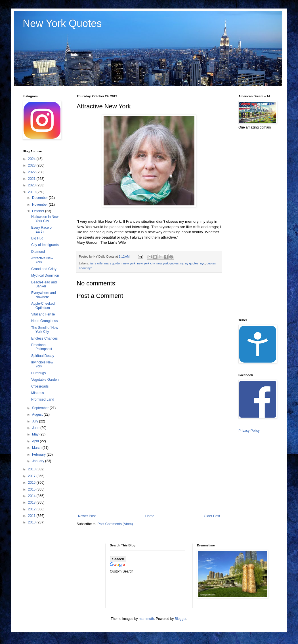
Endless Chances (44, 338)
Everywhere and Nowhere (44, 295)
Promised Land (43, 399)
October (39, 211)
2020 (32, 185)
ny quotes (192, 263)
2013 (32, 502)
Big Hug (37, 238)
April (36, 441)
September (41, 408)
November (40, 205)
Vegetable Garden (45, 380)
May (36, 434)
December (40, 198)
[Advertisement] (149, 467)
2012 (32, 509)
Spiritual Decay (43, 356)
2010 (32, 522)
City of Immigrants (45, 245)
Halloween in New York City (45, 219)
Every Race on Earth (42, 230)
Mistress (38, 393)
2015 (32, 489)
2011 (32, 516)
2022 (32, 172)
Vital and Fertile (43, 314)
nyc (202, 263)
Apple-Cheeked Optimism (43, 306)
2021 (32, 179)
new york (129, 263)
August (38, 414)
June (36, 428)
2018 (32, 469)
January (39, 461)
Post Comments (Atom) (115, 524)
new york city (146, 263)
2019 (32, 192)
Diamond (38, 252)
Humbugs (38, 373)
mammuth (146, 619)
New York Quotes (62, 23)
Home (150, 516)
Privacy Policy (249, 431)
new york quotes (168, 263)
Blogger (181, 619)
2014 (32, 496)
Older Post (212, 516)
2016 (32, 483)
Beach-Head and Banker (44, 284)
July (36, 421)
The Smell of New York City (45, 330)
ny (182, 263)
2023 (32, 165)
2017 (32, 476)
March (37, 448)
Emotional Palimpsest (42, 347)
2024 (32, 159)
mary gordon (113, 263)
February (39, 454)
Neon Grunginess (44, 321)
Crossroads (40, 386)
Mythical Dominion (45, 275)
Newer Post (87, 516)
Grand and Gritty (44, 269)
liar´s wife (96, 263)
